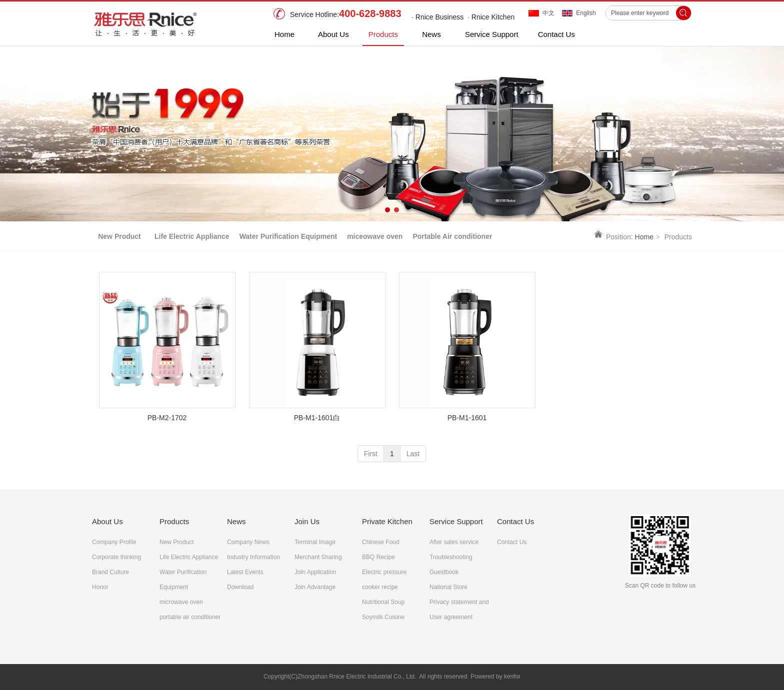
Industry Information (253, 557)
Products (174, 521)
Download (240, 587)
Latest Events (245, 572)
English (586, 13)
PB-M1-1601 (467, 418)
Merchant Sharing (318, 557)
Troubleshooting (451, 557)
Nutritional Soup (383, 602)
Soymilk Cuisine (383, 617)
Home (644, 237)
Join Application (315, 572)
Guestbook (444, 572)
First (371, 454)
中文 (548, 13)
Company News (248, 542)
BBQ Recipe (378, 557)
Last (413, 454)
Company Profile (114, 542)
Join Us (307, 521)
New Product (177, 542)
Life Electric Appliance (189, 557)
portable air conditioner (190, 617)
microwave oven (181, 602)
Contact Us (515, 521)
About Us (107, 521)
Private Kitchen (387, 521)
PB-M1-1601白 (317, 418)
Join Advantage (315, 587)
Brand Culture (110, 572)
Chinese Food (381, 542)
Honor (100, 587)
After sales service (454, 542)
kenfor (512, 677)
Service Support (456, 521)
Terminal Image (315, 542)
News (236, 521)
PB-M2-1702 (167, 418)
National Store (448, 587)
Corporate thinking (116, 557)
